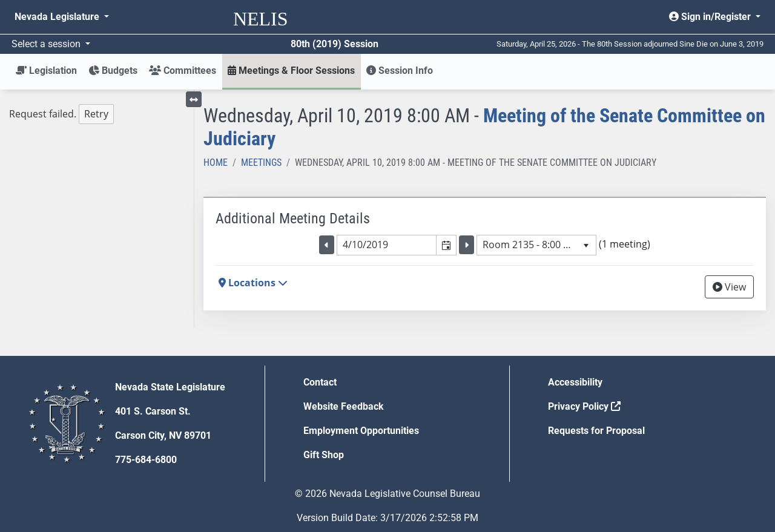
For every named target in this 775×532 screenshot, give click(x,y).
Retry (96, 114)
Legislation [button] (46, 71)
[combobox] (387, 245)
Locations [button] (253, 283)
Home (216, 163)
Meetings (261, 163)
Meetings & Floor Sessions (291, 71)
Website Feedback (344, 406)
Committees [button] (183, 71)
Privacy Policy (584, 406)
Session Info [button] (400, 71)
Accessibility (575, 382)
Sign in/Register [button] (711, 17)
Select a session (47, 44)
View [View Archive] (729, 287)
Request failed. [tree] (61, 114)
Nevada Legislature (58, 17)
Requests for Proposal (596, 431)
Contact (320, 382)
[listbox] (536, 245)
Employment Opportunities (361, 431)
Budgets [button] (113, 71)
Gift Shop (324, 455)
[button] (446, 245)
